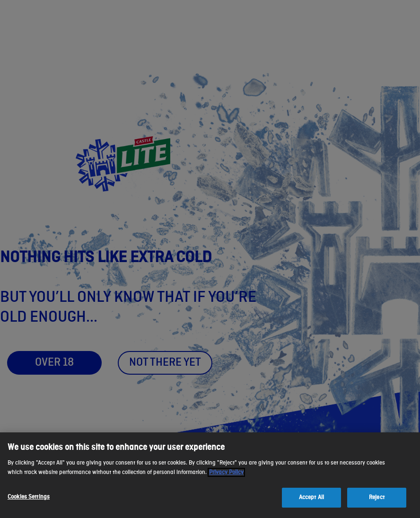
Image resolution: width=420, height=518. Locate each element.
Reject (377, 497)
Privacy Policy (226, 472)
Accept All (311, 497)
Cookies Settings (29, 497)
